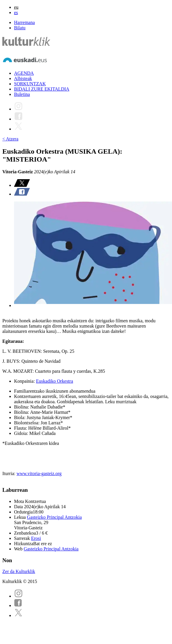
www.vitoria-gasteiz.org (39, 473)
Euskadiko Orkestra (55, 381)
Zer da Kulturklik (19, 571)
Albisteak (23, 78)
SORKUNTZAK (30, 84)
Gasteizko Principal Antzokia (54, 517)
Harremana (24, 22)
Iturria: (9, 473)
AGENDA (24, 73)
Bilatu (20, 28)
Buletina (22, 94)
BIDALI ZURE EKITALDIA (42, 89)
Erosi (36, 538)
